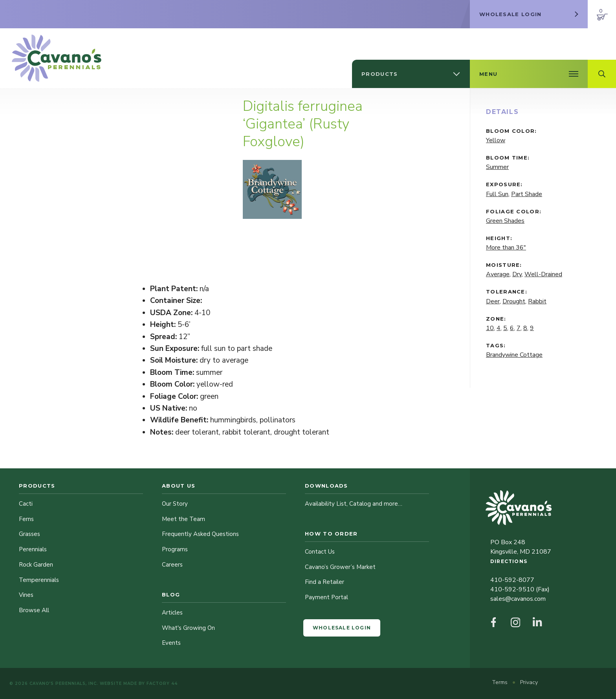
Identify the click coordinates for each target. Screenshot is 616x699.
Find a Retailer (324, 582)
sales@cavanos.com (518, 599)
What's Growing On (188, 628)
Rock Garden (36, 565)
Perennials (33, 549)
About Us (179, 486)
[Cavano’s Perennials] (57, 58)
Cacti (26, 504)
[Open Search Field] (602, 74)
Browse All (34, 610)
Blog (171, 594)
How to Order (331, 534)
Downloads (326, 486)
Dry (517, 274)
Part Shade (527, 194)
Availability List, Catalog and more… (354, 504)
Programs (175, 549)
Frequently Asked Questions (200, 534)
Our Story (175, 504)
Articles (172, 613)
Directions (509, 561)
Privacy (529, 682)
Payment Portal (326, 597)
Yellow (496, 140)
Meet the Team (183, 519)
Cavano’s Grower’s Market (340, 567)
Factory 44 (162, 683)
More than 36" (506, 248)
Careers (172, 565)
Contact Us (320, 552)
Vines (26, 595)
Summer (497, 167)
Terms (500, 682)
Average (498, 274)
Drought (514, 301)
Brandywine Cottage (514, 355)
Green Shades (505, 221)
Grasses (29, 534)
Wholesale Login (342, 628)
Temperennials (39, 580)
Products (37, 486)
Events (171, 643)
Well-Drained (543, 274)
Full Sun (497, 194)
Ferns (26, 519)
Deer (493, 301)
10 (490, 328)
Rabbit (537, 301)
